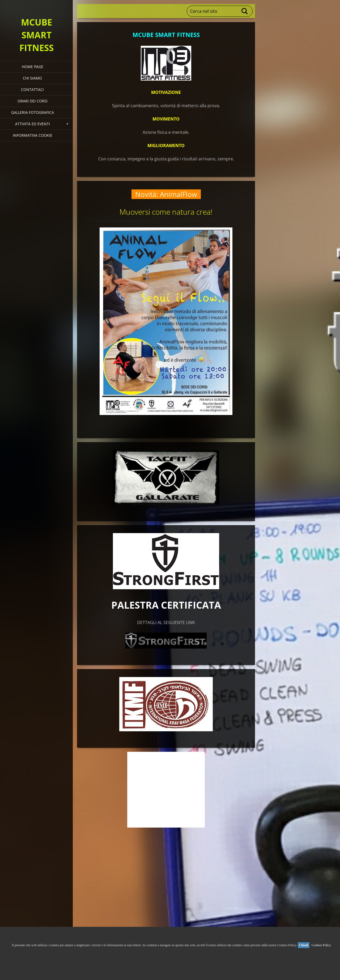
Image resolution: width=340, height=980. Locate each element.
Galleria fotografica (33, 112)
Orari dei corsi (33, 101)
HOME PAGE (33, 67)
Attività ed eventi (33, 124)
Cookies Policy (321, 945)
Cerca (245, 11)
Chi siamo (32, 78)
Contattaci (32, 90)
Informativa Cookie (33, 135)
